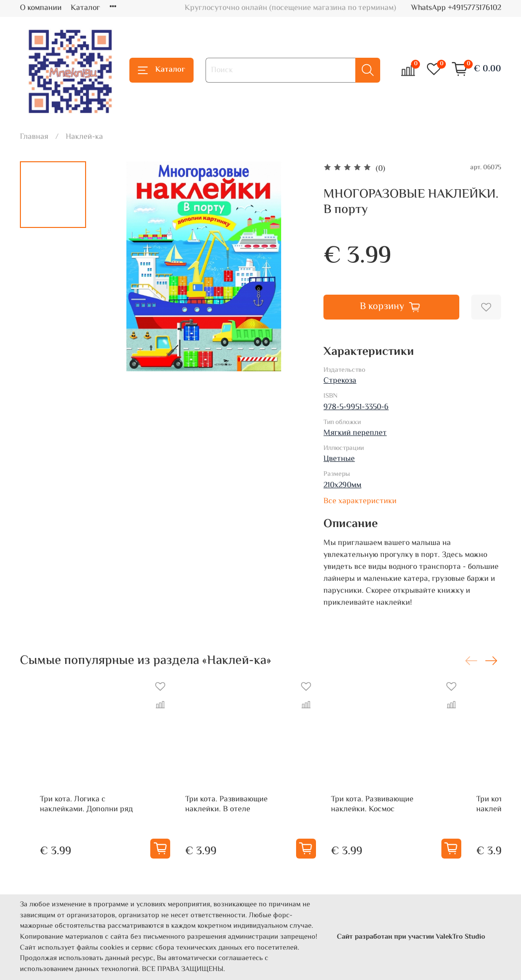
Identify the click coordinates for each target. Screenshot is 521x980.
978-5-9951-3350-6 (356, 407)
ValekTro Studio (461, 937)
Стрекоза (340, 381)
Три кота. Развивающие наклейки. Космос (411, 824)
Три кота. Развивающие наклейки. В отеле (249, 824)
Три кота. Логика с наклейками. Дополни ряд (76, 824)
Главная (34, 137)
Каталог (85, 8)
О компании (41, 8)
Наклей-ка (84, 137)
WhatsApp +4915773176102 (456, 8)
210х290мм (342, 486)
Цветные (339, 459)
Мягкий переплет (355, 433)
